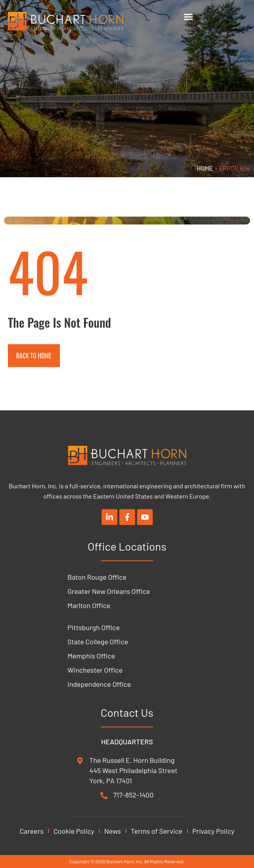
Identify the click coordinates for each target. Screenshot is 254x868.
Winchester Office (95, 670)
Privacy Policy (213, 831)
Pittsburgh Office (94, 627)
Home (205, 168)
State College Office (98, 642)
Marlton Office (89, 605)
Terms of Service (157, 831)
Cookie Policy (74, 831)
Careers (32, 831)
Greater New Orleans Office (109, 591)
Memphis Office (91, 656)
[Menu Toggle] (188, 17)
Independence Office (99, 684)
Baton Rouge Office (97, 577)
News (112, 831)
